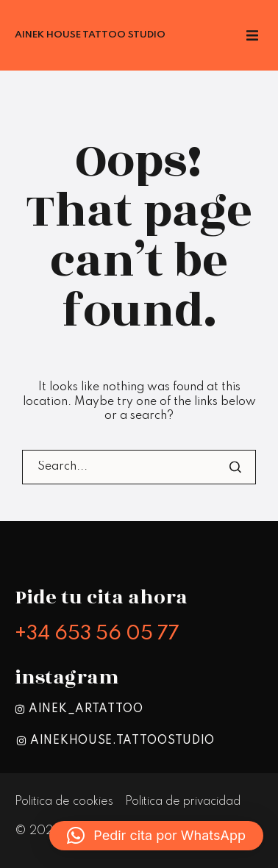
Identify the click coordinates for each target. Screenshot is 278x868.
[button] (156, 836)
